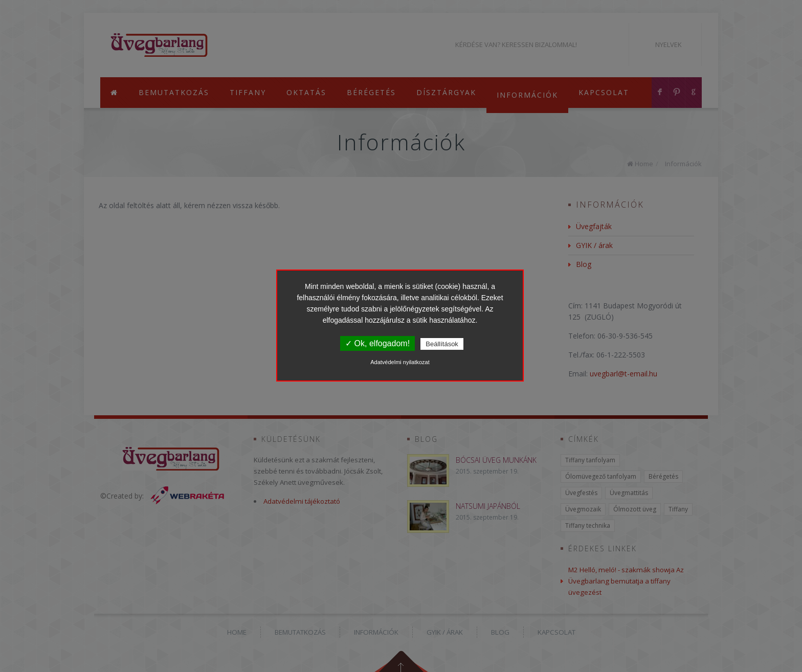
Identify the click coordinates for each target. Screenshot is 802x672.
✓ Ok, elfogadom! (377, 343)
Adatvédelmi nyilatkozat (400, 362)
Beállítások (442, 344)
